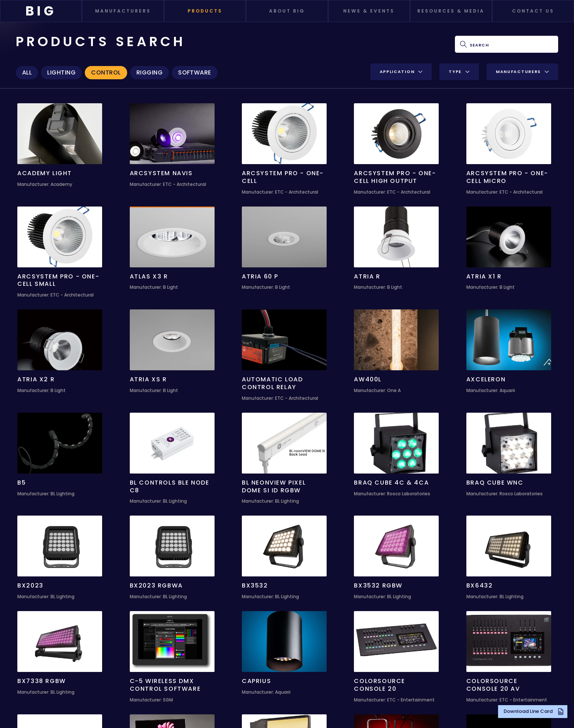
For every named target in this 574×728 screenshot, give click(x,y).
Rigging (149, 72)
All (27, 72)
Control (106, 72)
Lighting (61, 72)
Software (195, 72)
